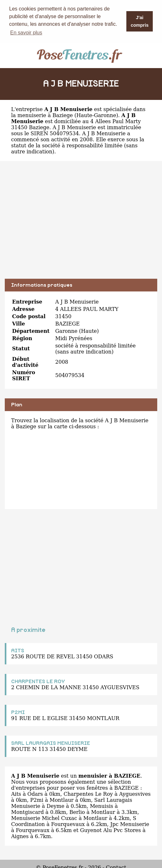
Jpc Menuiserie (130, 824)
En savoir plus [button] (26, 33)
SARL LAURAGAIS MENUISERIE (51, 743)
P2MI (18, 712)
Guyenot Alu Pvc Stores (110, 830)
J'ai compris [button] (140, 21)
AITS (18, 650)
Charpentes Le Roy (88, 794)
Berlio (77, 812)
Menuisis (101, 806)
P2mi (37, 800)
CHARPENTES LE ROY (38, 681)
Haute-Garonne (96, 115)
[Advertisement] (81, 224)
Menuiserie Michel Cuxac (44, 818)
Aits (16, 794)
